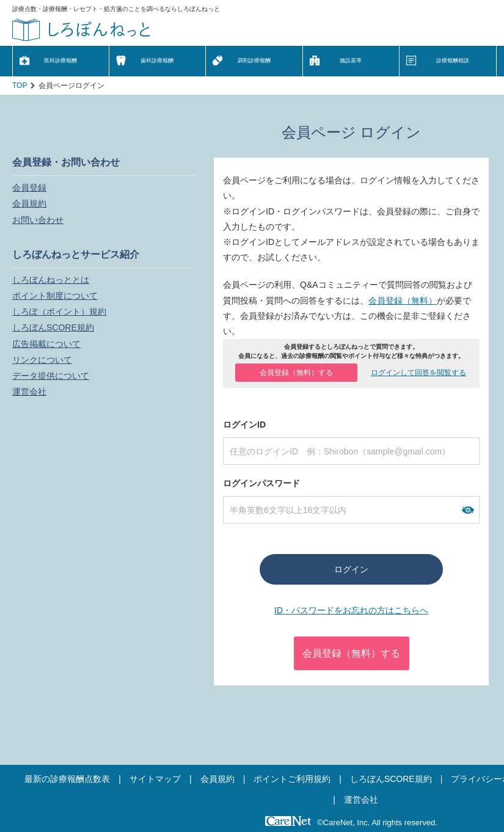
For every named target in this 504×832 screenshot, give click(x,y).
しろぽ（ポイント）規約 (59, 312)
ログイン (351, 569)
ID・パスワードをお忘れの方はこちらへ (351, 610)
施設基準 (351, 60)
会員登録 (29, 188)
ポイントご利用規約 (292, 779)
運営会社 (29, 392)
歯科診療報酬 (157, 60)
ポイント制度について (55, 296)
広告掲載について (46, 344)
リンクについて (42, 360)
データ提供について (51, 376)
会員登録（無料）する (296, 373)
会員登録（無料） (403, 301)
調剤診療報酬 (254, 60)
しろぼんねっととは (51, 280)
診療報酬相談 (453, 60)
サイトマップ (155, 779)
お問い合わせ (38, 220)
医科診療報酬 (60, 60)
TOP (20, 86)
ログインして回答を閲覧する (418, 373)
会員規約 (29, 203)
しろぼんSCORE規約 (53, 327)
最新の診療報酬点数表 (67, 779)
